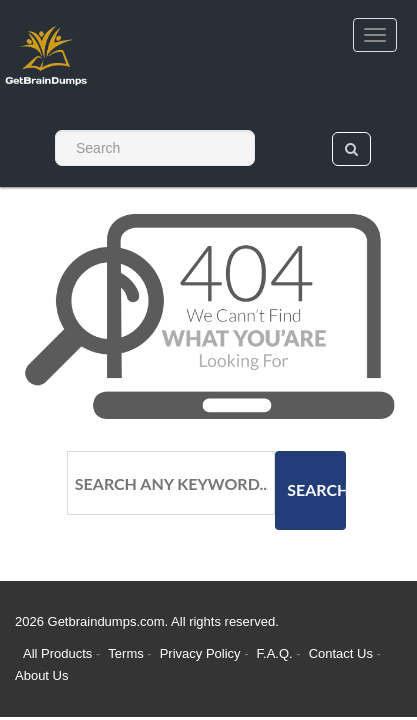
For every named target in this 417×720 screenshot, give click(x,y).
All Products (57, 653)
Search (316, 489)
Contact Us (343, 653)
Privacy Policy (202, 653)
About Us (41, 675)
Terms (125, 653)
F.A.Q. (277, 653)
